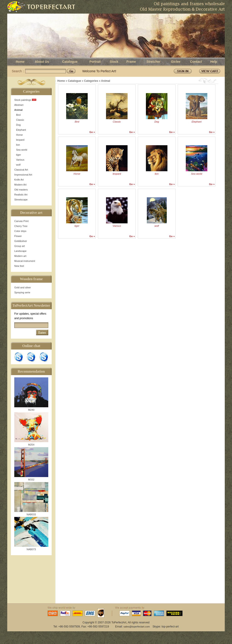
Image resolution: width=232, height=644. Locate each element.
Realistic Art (21, 195)
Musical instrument (25, 261)
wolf (18, 165)
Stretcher (153, 62)
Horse (19, 135)
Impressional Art (23, 175)
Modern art (20, 256)
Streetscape (21, 200)
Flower (18, 236)
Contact (196, 62)
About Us (42, 62)
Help (214, 62)
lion (18, 145)
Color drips (20, 231)
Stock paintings (25, 100)
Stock (114, 62)
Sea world (22, 150)
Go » (92, 132)
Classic (20, 120)
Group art (19, 246)
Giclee (176, 62)
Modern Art (20, 185)
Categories (91, 81)
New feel (19, 266)
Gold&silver (21, 241)
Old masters (21, 190)
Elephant (21, 130)
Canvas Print (21, 221)
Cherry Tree (21, 226)
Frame (131, 62)
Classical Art (21, 170)
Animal (18, 110)
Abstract (19, 105)
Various (20, 160)
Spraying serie (22, 292)
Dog (18, 125)
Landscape (20, 251)
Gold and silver (23, 287)
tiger (18, 155)
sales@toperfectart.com (137, 627)
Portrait (95, 62)
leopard (20, 140)
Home (20, 62)
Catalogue (70, 62)
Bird (18, 115)
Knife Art (19, 180)
